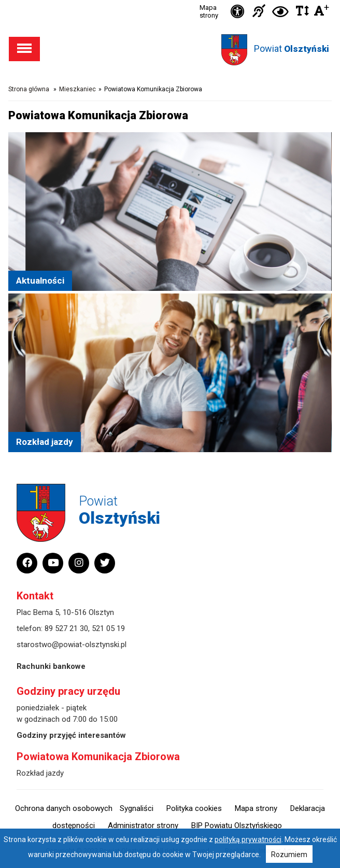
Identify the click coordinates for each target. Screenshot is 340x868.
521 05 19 (108, 628)
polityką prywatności (248, 839)
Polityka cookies (194, 808)
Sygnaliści (137, 808)
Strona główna (29, 89)
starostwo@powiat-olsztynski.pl (72, 645)
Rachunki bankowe (51, 666)
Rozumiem (289, 855)
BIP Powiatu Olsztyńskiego (237, 825)
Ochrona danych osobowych (64, 808)
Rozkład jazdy (40, 773)
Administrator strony (143, 825)
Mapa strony (209, 11)
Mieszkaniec (77, 89)
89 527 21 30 (66, 628)
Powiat (292, 48)
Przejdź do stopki (170, 0)
